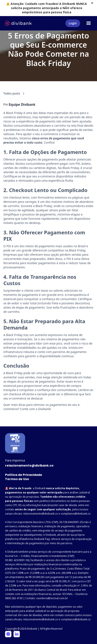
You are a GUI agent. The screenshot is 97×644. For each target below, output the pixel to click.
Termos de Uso (17, 479)
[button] (89, 23)
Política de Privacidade (24, 475)
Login (73, 23)
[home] (18, 23)
